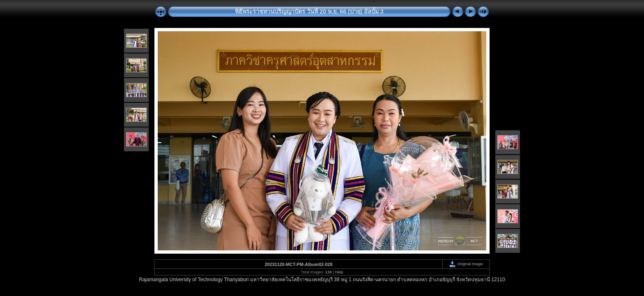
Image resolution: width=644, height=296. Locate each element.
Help (339, 272)
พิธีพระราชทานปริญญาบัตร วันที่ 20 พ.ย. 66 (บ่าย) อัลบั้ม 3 (309, 12)
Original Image (466, 264)
